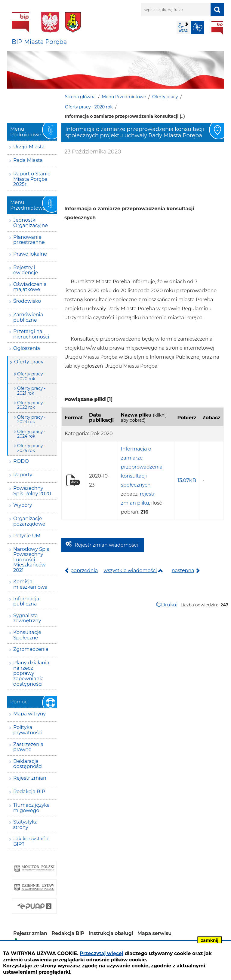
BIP (217, 28)
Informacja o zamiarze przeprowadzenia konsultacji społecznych (142, 467)
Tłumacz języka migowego (31, 808)
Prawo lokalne (30, 254)
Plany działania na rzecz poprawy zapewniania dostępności (31, 673)
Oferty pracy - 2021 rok (31, 391)
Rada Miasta (28, 160)
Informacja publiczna (26, 601)
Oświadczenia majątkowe (30, 287)
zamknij (210, 940)
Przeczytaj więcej (102, 953)
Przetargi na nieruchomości (31, 334)
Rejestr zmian (30, 778)
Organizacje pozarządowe (29, 521)
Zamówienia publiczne (28, 317)
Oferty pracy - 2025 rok (31, 448)
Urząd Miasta (29, 147)
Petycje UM (27, 536)
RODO (21, 461)
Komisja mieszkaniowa (30, 584)
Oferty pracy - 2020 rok (89, 107)
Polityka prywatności (28, 730)
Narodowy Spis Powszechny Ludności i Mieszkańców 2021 (31, 560)
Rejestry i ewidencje (26, 270)
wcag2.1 (183, 27)
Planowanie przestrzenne (29, 240)
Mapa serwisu (155, 933)
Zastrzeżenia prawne (28, 747)
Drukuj (169, 605)
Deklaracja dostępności (28, 764)
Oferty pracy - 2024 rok (31, 434)
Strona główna (80, 97)
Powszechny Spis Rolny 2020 (32, 491)
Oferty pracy (165, 97)
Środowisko (27, 301)
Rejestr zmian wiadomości (106, 545)
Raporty (23, 475)
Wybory (23, 505)
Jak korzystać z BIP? (31, 841)
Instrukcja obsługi (111, 933)
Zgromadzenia (31, 649)
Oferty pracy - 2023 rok (31, 419)
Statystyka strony (25, 825)
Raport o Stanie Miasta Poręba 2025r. (32, 179)
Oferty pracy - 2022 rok (31, 405)
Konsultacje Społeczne (27, 635)
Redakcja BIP (29, 792)
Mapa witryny (29, 714)
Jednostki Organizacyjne (31, 223)
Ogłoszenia (27, 348)
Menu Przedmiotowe (124, 97)
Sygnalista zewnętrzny (27, 618)
